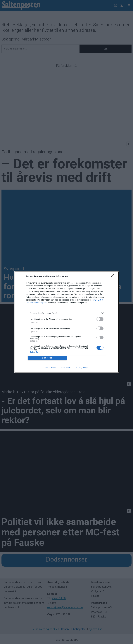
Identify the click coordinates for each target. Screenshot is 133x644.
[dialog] (67, 322)
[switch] (100, 319)
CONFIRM (47, 358)
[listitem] (67, 313)
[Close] (113, 277)
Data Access (66, 368)
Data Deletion (51, 368)
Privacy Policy (82, 368)
